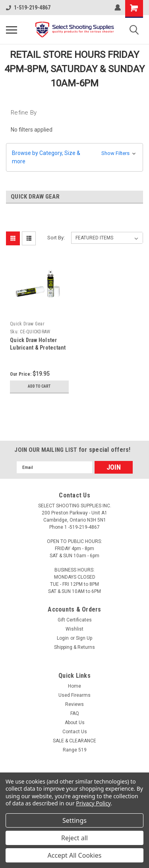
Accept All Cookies (75, 855)
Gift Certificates (75, 620)
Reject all (74, 838)
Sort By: (56, 238)
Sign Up (84, 638)
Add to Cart (39, 386)
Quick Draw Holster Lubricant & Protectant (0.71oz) (38, 348)
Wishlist (74, 629)
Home (74, 686)
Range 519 (75, 750)
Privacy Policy (93, 803)
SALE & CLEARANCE (74, 741)
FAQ (75, 713)
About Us (75, 723)
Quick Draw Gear (27, 324)
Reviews (74, 704)
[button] (74, 157)
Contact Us (75, 732)
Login (63, 638)
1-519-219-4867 (28, 8)
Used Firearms (74, 695)
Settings (74, 820)
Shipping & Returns (74, 647)
